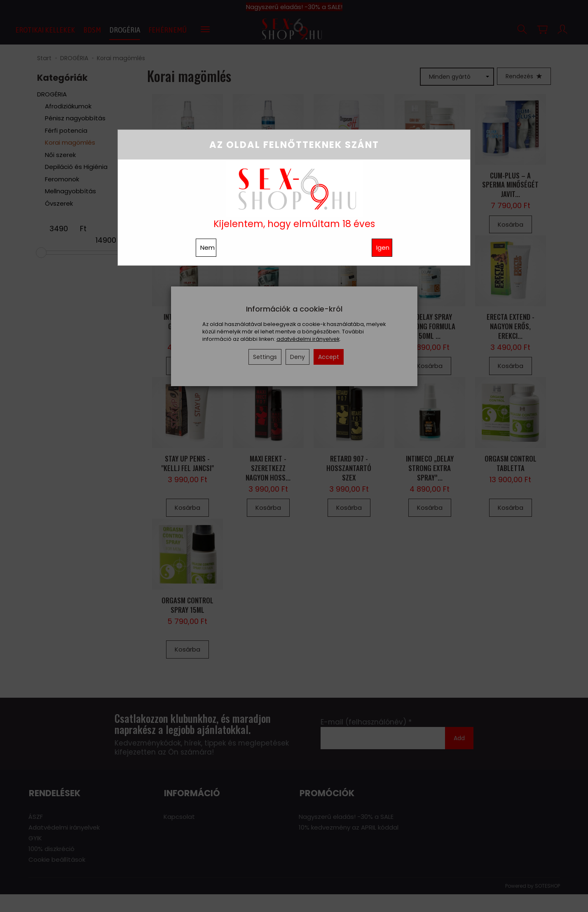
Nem (207, 247)
